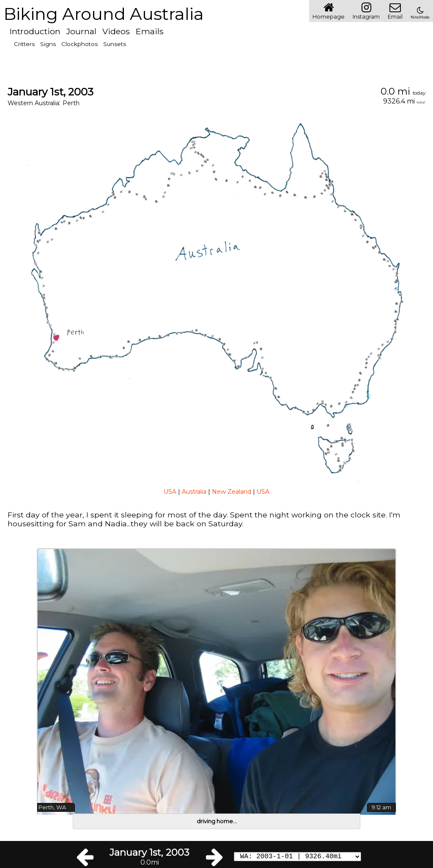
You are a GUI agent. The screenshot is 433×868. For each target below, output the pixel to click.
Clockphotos (79, 44)
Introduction (35, 31)
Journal (81, 31)
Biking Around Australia (104, 14)
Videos (116, 31)
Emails (150, 31)
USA (170, 492)
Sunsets (115, 44)
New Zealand (232, 492)
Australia (194, 492)
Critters (24, 44)
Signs (48, 44)
